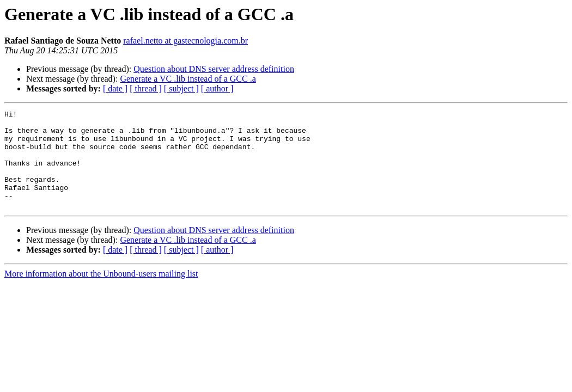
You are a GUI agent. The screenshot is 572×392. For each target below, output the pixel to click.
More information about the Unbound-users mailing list (101, 293)
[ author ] (217, 88)
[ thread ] (146, 88)
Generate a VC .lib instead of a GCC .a (188, 79)
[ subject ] (181, 88)
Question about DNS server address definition (214, 69)
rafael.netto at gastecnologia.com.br (185, 41)
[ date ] (115, 88)
